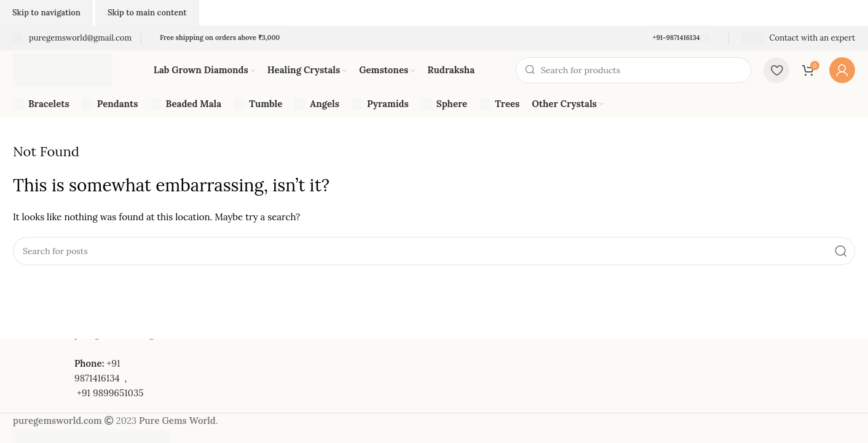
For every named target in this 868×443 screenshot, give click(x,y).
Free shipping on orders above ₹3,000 (220, 38)
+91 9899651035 (110, 393)
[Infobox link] (72, 38)
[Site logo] (63, 69)
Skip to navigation (46, 13)
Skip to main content (147, 13)
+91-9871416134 (681, 38)
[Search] (633, 70)
